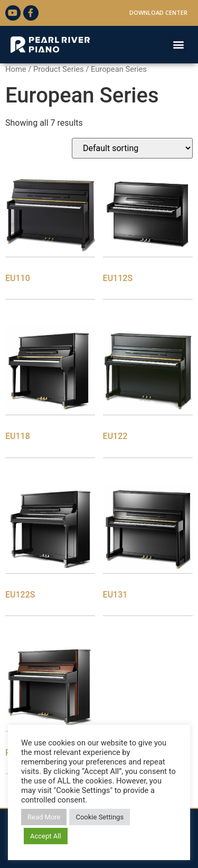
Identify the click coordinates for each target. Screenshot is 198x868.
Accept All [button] (46, 836)
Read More (44, 817)
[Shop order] (132, 148)
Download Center (158, 12)
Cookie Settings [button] (100, 817)
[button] (178, 45)
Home (16, 69)
